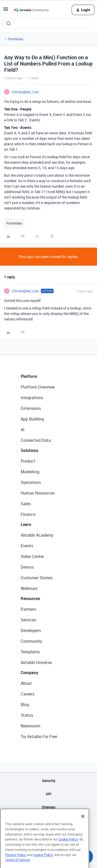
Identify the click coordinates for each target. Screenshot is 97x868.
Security (49, 781)
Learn (26, 524)
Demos (27, 567)
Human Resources (38, 493)
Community (31, 641)
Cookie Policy (68, 847)
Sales (26, 504)
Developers (31, 630)
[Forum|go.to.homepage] (31, 10)
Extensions (31, 408)
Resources (30, 599)
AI (23, 430)
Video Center (32, 556)
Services (28, 620)
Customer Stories (37, 578)
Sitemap (48, 807)
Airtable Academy (37, 535)
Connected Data (36, 440)
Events (27, 546)
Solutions (29, 450)
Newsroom (31, 726)
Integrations (32, 398)
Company (29, 673)
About (26, 683)
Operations (31, 482)
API (49, 794)
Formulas (16, 39)
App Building (32, 419)
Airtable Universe (36, 662)
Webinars (29, 588)
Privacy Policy (16, 862)
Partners (28, 609)
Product (28, 461)
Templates (30, 652)
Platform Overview (38, 387)
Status (27, 715)
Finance (28, 514)
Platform (29, 376)
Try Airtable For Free (39, 737)
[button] (6, 11)
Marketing (30, 472)
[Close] (83, 824)
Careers (28, 694)
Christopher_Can (25, 92)
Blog (25, 705)
